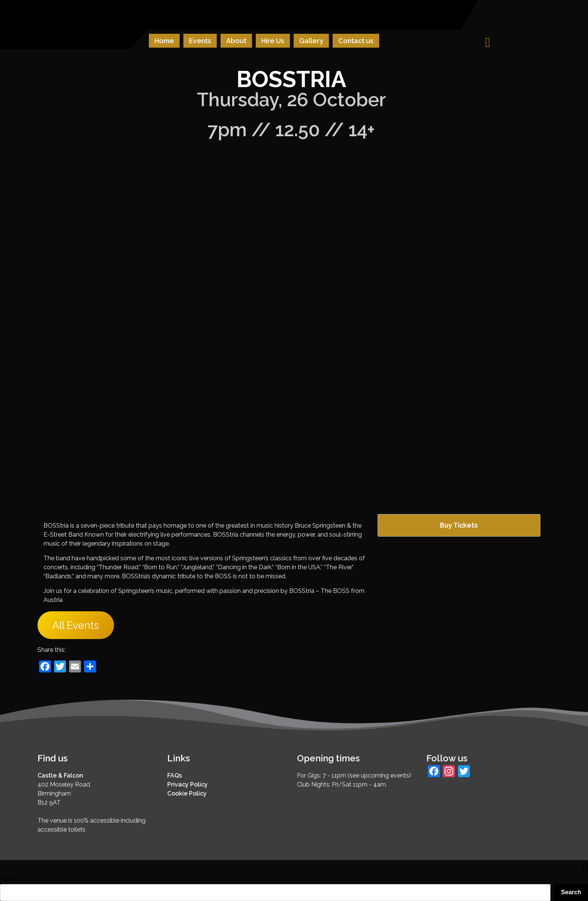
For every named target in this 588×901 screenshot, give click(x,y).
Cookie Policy (187, 793)
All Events (76, 625)
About (236, 41)
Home (164, 41)
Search (10, 879)
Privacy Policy (187, 784)
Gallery (311, 41)
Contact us (356, 41)
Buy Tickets (459, 525)
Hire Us (273, 41)
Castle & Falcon (60, 775)
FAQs (175, 775)
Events (200, 41)
